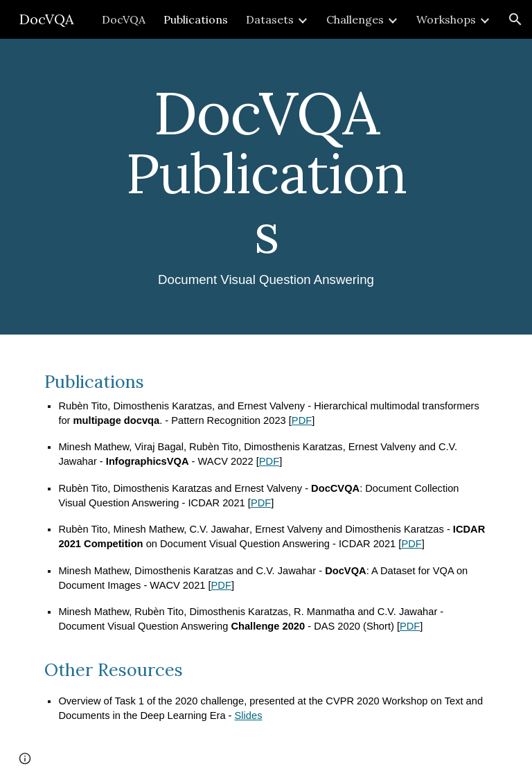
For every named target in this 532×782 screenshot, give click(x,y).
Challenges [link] (355, 19)
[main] (266, 187)
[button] (515, 19)
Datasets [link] (270, 19)
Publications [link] (196, 19)
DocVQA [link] (124, 19)
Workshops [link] (446, 19)
